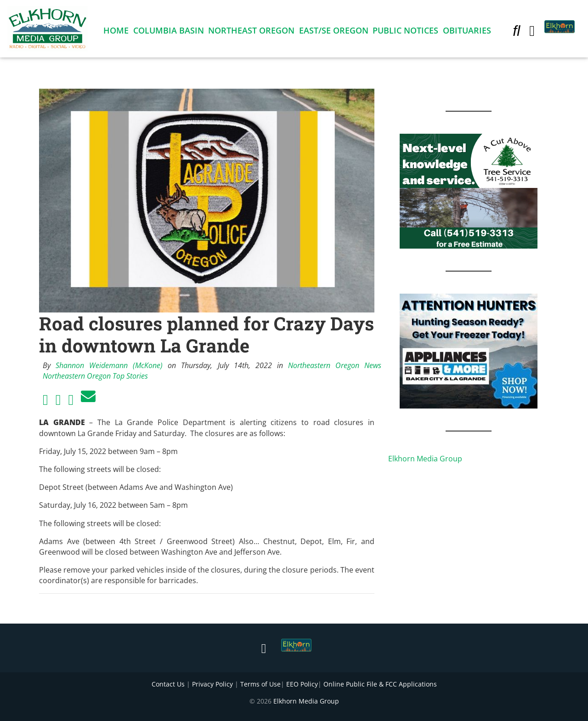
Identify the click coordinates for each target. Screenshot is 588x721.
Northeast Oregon (251, 32)
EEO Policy (302, 684)
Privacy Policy (212, 684)
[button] (516, 32)
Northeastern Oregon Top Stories (95, 376)
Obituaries (467, 32)
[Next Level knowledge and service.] (469, 190)
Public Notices (405, 32)
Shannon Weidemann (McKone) (109, 365)
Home (116, 32)
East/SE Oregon (334, 32)
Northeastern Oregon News (335, 365)
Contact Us (168, 684)
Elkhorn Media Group (425, 459)
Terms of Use (260, 684)
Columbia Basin (169, 32)
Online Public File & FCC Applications (380, 684)
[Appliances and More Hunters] (469, 350)
